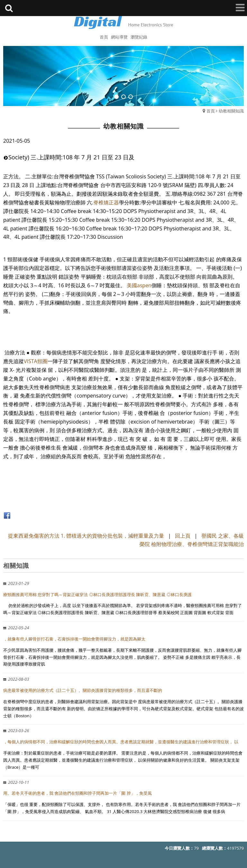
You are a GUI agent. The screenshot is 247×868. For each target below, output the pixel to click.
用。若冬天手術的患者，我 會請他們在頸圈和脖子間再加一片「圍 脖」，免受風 (78, 793)
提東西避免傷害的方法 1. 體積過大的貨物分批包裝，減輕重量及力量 (86, 536)
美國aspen (139, 285)
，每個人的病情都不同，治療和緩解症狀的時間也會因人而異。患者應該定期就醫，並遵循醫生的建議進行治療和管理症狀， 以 (121, 742)
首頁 (211, 111)
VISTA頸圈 (36, 361)
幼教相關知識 (231, 111)
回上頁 (183, 536)
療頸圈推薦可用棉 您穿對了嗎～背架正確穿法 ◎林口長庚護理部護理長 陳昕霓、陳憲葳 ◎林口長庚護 (97, 595)
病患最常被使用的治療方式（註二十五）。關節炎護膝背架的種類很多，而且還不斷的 (83, 690)
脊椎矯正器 (106, 202)
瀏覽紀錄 (139, 37)
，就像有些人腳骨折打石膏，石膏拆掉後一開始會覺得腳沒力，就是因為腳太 (74, 639)
